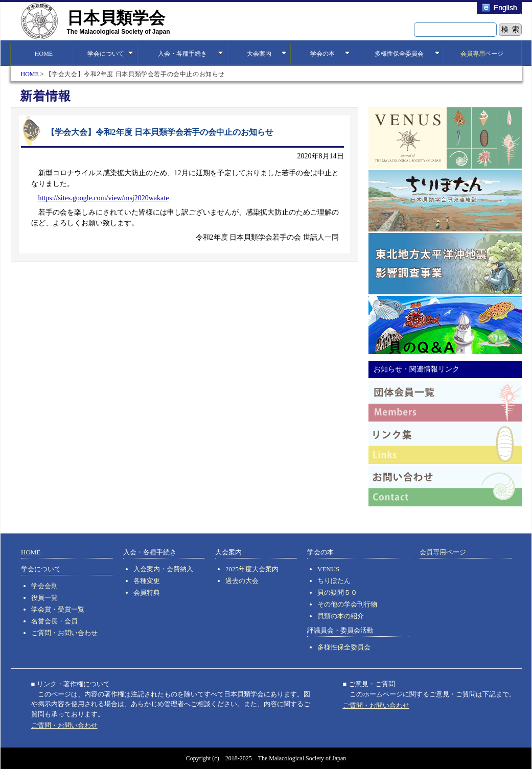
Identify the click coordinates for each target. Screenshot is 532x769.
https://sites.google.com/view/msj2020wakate (104, 198)
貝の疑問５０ (337, 592)
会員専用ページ (482, 54)
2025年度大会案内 (252, 569)
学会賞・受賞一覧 (58, 609)
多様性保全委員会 (344, 647)
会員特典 (147, 592)
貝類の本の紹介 (341, 616)
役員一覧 (44, 598)
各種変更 (147, 581)
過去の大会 (242, 581)
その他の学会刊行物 (347, 604)
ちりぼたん (334, 581)
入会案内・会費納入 (163, 569)
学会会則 (44, 586)
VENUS (328, 569)
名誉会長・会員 (54, 621)
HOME (42, 54)
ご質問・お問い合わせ (64, 633)
